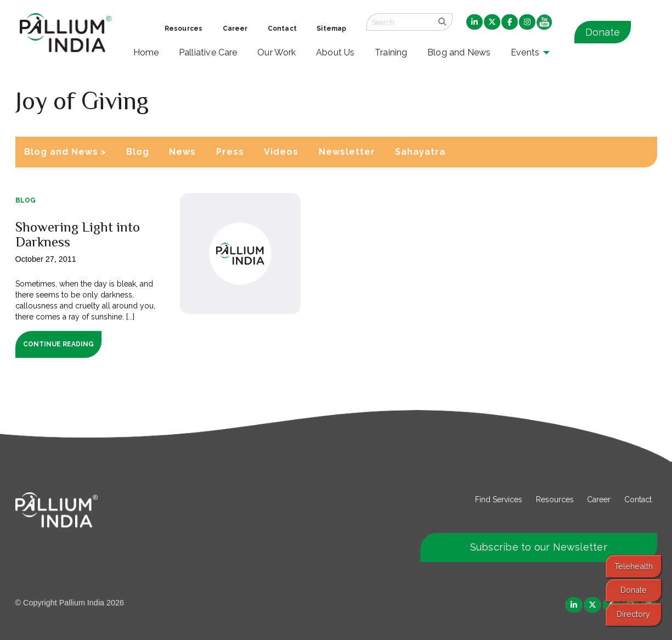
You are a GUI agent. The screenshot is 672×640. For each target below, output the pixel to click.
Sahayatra (420, 152)
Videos (281, 152)
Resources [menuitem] (183, 29)
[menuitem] (475, 23)
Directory (633, 614)
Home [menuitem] (146, 52)
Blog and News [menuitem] (459, 52)
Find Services (499, 499)
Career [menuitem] (235, 29)
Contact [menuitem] (282, 29)
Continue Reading (58, 344)
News (182, 152)
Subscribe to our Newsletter (539, 547)
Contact (638, 499)
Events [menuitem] (525, 52)
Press (230, 152)
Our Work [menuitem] (277, 52)
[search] (442, 22)
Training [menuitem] (391, 52)
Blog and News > (65, 152)
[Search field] (399, 22)
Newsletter (347, 152)
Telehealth (634, 566)
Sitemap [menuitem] (331, 29)
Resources (555, 499)
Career (599, 499)
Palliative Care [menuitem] (208, 52)
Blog (138, 152)
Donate (603, 32)
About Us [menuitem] (335, 52)
